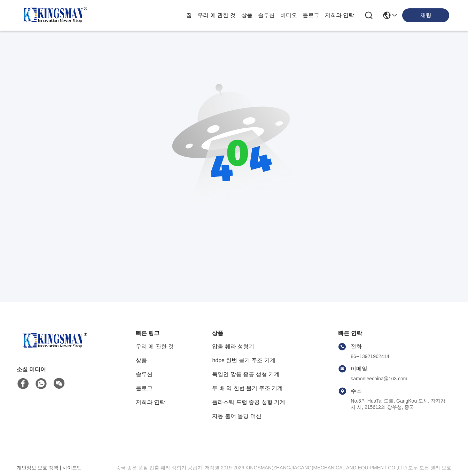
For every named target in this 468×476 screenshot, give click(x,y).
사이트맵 (72, 468)
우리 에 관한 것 (216, 15)
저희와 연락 (340, 15)
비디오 (289, 15)
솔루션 (266, 15)
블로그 (311, 15)
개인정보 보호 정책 (38, 468)
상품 (247, 15)
